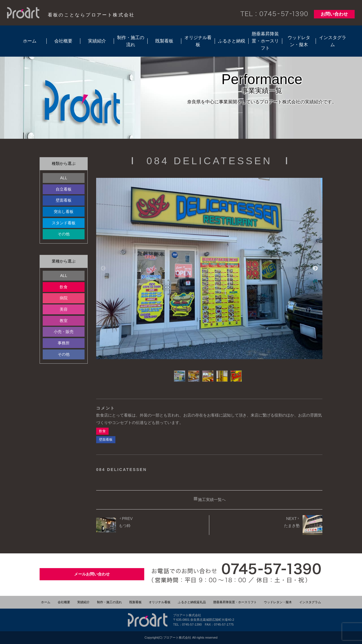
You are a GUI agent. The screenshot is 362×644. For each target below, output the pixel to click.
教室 (64, 321)
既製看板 (164, 41)
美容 (64, 309)
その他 (64, 234)
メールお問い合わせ (92, 574)
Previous (103, 268)
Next (315, 268)
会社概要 (63, 41)
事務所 (64, 343)
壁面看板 (64, 200)
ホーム (30, 41)
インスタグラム (333, 41)
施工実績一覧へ (209, 499)
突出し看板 (64, 212)
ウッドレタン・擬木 (299, 41)
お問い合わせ (334, 14)
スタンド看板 (64, 223)
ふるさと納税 (232, 41)
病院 (64, 298)
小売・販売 (64, 332)
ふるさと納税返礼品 (192, 602)
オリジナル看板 (198, 41)
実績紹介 (97, 41)
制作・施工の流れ (131, 41)
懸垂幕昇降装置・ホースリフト (265, 41)
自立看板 (64, 189)
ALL (64, 178)
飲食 (64, 287)
